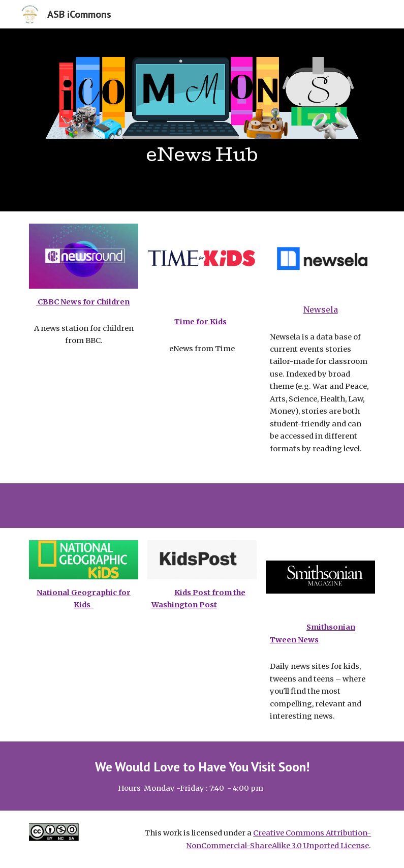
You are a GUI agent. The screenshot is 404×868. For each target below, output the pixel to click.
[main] (202, 161)
